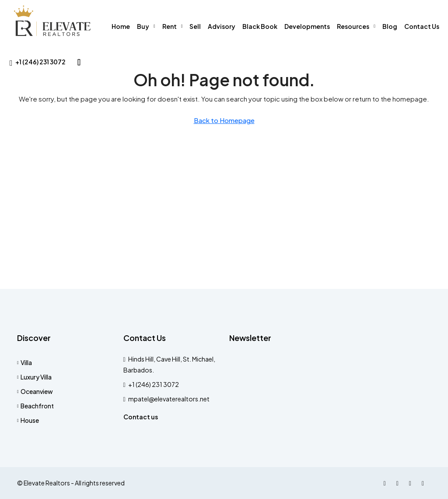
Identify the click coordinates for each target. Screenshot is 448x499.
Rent (170, 26)
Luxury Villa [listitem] (34, 377)
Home (121, 26)
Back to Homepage (224, 120)
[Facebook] (387, 483)
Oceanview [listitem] (35, 391)
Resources (353, 26)
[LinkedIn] (412, 483)
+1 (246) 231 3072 (154, 384)
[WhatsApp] (425, 483)
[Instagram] (399, 483)
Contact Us (422, 26)
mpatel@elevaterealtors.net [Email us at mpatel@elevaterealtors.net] (169, 399)
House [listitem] (28, 420)
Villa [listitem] (24, 362)
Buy (143, 26)
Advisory (222, 26)
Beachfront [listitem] (35, 406)
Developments (307, 26)
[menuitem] (38, 62)
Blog (390, 26)
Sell (195, 26)
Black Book (260, 26)
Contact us (141, 417)
